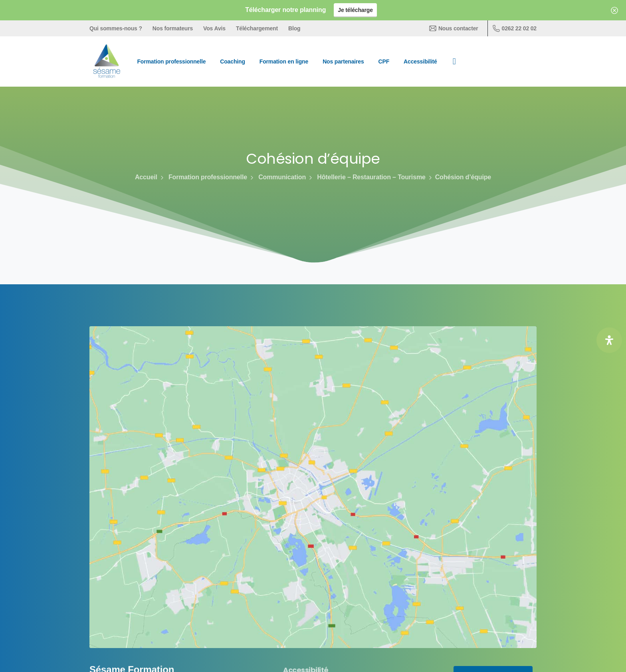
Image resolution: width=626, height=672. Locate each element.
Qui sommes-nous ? (116, 28)
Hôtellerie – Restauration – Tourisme (366, 177)
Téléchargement (257, 28)
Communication (277, 177)
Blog (294, 28)
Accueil (146, 177)
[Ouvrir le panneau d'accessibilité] (609, 340)
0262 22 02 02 (515, 28)
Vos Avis (214, 28)
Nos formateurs (173, 28)
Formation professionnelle (203, 177)
